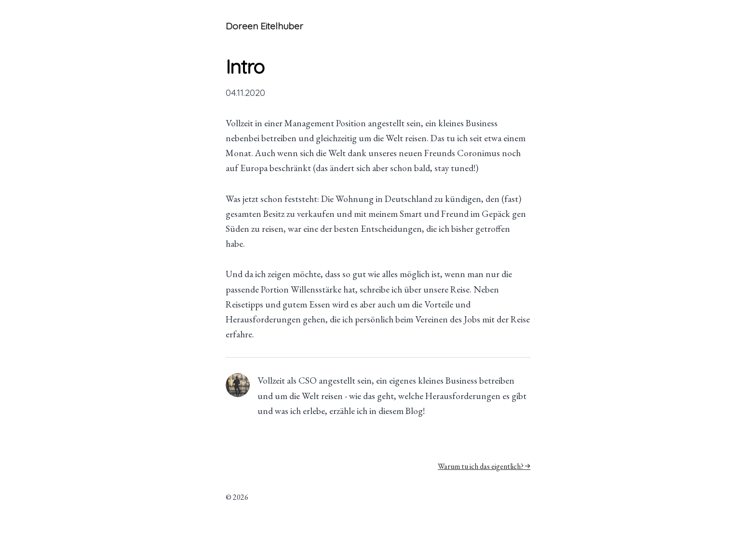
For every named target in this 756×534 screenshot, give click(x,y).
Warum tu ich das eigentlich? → (484, 466)
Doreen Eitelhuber (264, 26)
